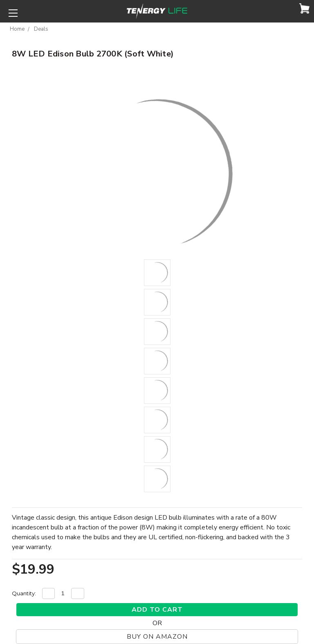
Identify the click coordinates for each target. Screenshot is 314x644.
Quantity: (24, 593)
